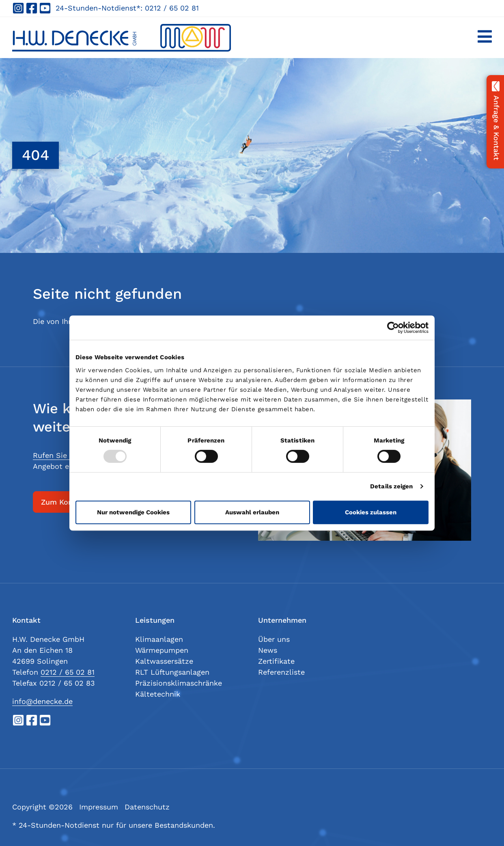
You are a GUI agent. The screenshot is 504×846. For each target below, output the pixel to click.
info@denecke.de (42, 701)
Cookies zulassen (371, 512)
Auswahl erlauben (252, 512)
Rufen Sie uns (57, 455)
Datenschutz (147, 807)
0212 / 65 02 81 (172, 8)
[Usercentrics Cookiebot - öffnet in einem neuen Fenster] (393, 328)
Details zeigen (391, 486)
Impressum (99, 807)
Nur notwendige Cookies (133, 512)
